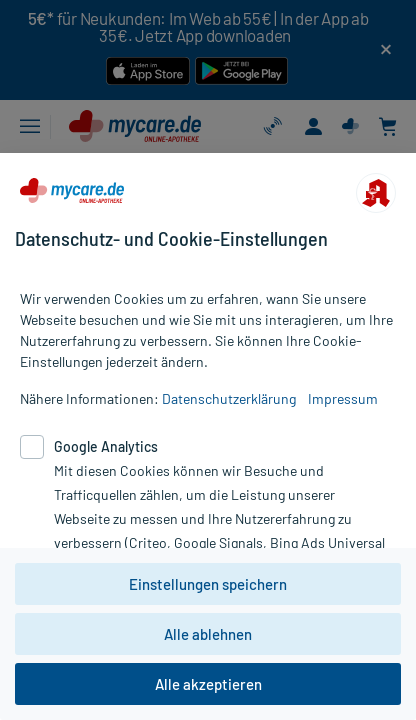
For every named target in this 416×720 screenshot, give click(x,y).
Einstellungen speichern (208, 584)
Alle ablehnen (208, 634)
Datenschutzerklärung (229, 398)
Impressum (343, 398)
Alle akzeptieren (208, 684)
